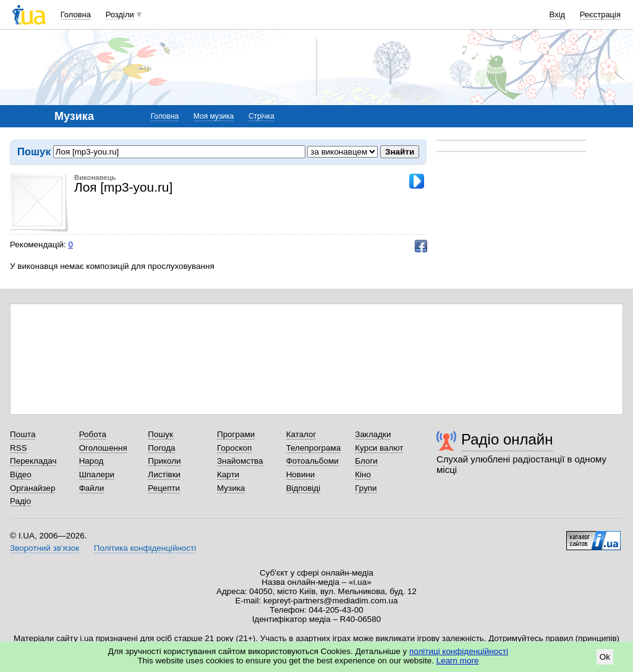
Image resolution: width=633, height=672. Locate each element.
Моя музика (214, 116)
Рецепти (164, 488)
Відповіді (304, 488)
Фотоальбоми (312, 461)
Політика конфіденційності (145, 548)
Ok (605, 657)
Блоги (366, 461)
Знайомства (240, 461)
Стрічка (261, 116)
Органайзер (32, 488)
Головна (76, 15)
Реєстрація (600, 15)
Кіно (363, 474)
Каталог (301, 434)
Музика (231, 488)
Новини (301, 474)
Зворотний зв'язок (45, 548)
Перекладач (33, 461)
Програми (236, 434)
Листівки (164, 474)
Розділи (120, 15)
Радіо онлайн (507, 439)
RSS (19, 448)
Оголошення (103, 448)
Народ (91, 461)
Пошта (23, 434)
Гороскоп (234, 448)
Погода (161, 448)
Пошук (160, 434)
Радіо (20, 501)
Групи (366, 488)
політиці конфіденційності (459, 651)
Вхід (558, 15)
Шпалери (97, 474)
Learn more (458, 661)
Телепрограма (314, 448)
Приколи (164, 461)
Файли (92, 488)
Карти (228, 474)
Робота (93, 434)
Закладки (373, 434)
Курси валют (379, 448)
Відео (21, 474)
